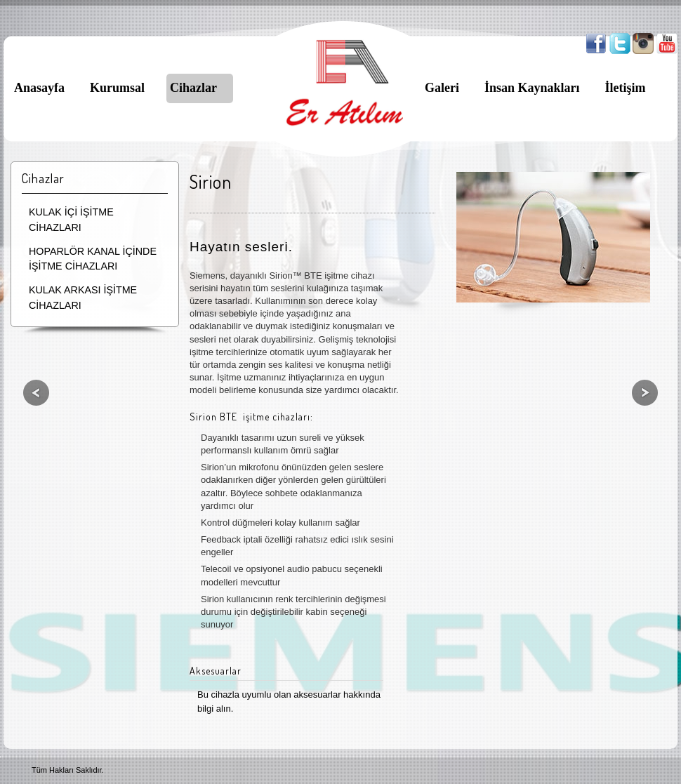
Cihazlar (193, 88)
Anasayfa (39, 88)
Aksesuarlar (216, 671)
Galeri (442, 88)
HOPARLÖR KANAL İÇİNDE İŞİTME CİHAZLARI (93, 259)
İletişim (626, 88)
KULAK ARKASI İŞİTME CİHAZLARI (83, 298)
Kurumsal (117, 88)
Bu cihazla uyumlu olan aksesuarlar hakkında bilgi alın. (289, 702)
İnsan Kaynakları (532, 88)
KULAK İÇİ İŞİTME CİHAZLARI (71, 220)
